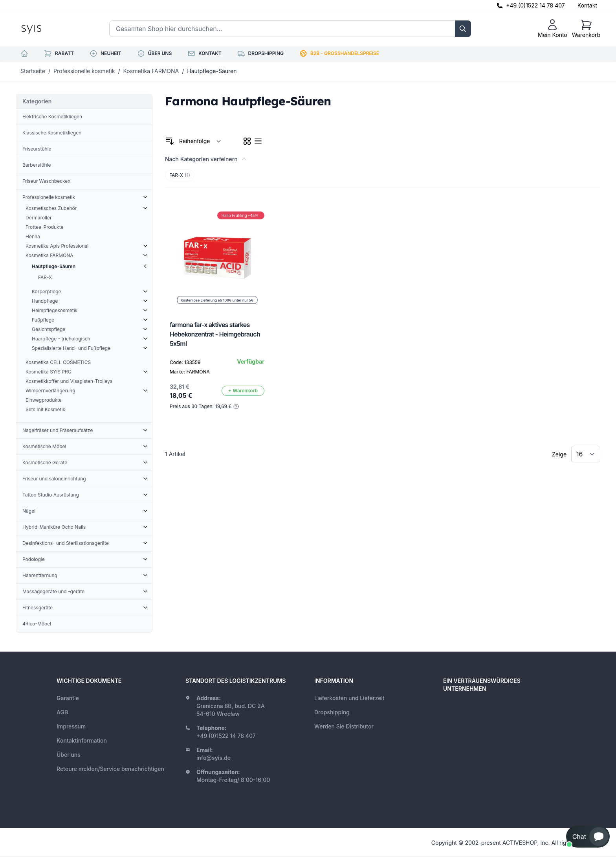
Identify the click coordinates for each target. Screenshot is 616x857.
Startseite (33, 71)
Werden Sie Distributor (344, 726)
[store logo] (49, 29)
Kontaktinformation (82, 740)
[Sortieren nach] (200, 141)
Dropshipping (332, 712)
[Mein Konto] (553, 29)
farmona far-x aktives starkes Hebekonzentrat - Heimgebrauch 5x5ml (215, 334)
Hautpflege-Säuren (212, 71)
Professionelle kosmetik (84, 71)
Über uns (69, 755)
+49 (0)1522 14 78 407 (535, 5)
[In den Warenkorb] (243, 391)
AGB (62, 712)
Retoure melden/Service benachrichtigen (110, 769)
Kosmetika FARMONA (151, 71)
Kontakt (587, 5)
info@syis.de (214, 758)
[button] (588, 837)
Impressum (71, 726)
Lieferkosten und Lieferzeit (349, 698)
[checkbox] (247, 141)
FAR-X (180, 175)
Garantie (68, 698)
